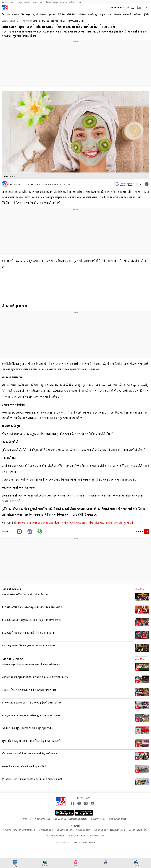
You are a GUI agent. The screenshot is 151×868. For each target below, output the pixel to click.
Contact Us (27, 819)
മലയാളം (64, 2)
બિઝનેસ (117, 14)
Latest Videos (12, 659)
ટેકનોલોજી (93, 14)
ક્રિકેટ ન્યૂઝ (26, 14)
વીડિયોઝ (61, 14)
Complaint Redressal (79, 819)
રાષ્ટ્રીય (102, 14)
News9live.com (118, 830)
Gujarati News (8, 21)
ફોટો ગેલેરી (72, 14)
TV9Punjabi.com (100, 830)
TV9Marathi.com (27, 830)
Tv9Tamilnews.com (137, 830)
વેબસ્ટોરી (127, 14)
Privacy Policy (98, 819)
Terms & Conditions (117, 819)
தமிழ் (56, 2)
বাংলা (42, 2)
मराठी (35, 2)
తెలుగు (27, 2)
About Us (40, 819)
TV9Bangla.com (82, 830)
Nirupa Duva (35, 184)
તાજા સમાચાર (13, 14)
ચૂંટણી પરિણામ (39, 14)
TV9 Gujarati (15, 184)
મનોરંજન (137, 14)
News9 (12, 2)
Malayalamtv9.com (55, 836)
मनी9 (72, 2)
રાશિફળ (82, 14)
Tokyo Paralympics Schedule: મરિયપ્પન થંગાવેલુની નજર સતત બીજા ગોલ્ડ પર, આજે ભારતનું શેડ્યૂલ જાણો (75, 523)
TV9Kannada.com (64, 830)
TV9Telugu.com (45, 830)
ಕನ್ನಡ (20, 2)
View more (141, 589)
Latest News (11, 589)
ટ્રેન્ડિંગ (147, 14)
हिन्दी (4, 2)
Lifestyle (21, 21)
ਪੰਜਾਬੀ (48, 2)
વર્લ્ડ (109, 14)
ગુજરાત (51, 14)
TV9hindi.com (10, 830)
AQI (133, 8)
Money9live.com (96, 836)
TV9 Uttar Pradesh (76, 836)
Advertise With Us (57, 819)
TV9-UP (79, 2)
